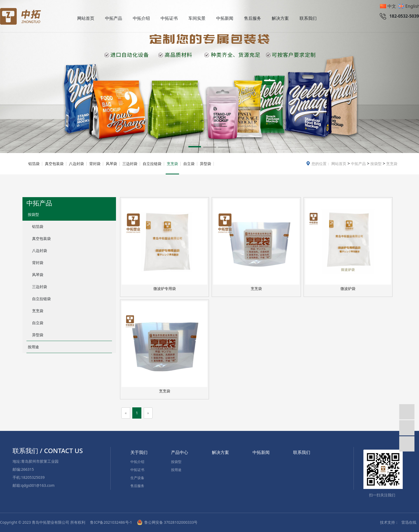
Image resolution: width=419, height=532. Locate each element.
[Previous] (126, 413)
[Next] (148, 413)
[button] (195, 148)
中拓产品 (114, 18)
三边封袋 (130, 164)
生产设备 (137, 478)
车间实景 (197, 18)
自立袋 (189, 164)
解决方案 (280, 18)
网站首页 (86, 18)
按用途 (33, 347)
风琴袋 (111, 164)
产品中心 (180, 452)
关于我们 (139, 452)
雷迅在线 (409, 522)
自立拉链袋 (152, 164)
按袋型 (375, 164)
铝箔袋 (34, 164)
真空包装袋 (54, 164)
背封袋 (95, 164)
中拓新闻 (225, 18)
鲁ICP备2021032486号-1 (111, 522)
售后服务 (253, 18)
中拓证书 (169, 18)
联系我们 (308, 18)
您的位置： (321, 164)
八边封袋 (76, 164)
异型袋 (205, 164)
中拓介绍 (141, 18)
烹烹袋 (391, 164)
